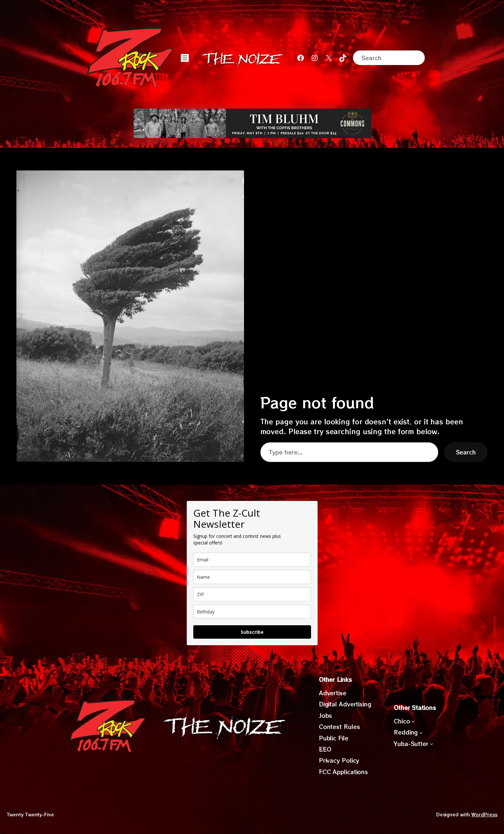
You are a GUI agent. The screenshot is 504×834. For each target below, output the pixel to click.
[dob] (252, 612)
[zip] (252, 594)
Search (466, 452)
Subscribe (252, 632)
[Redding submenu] (421, 732)
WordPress (484, 814)
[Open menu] (185, 58)
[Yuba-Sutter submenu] (431, 744)
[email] (252, 560)
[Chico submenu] (413, 721)
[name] (252, 577)
